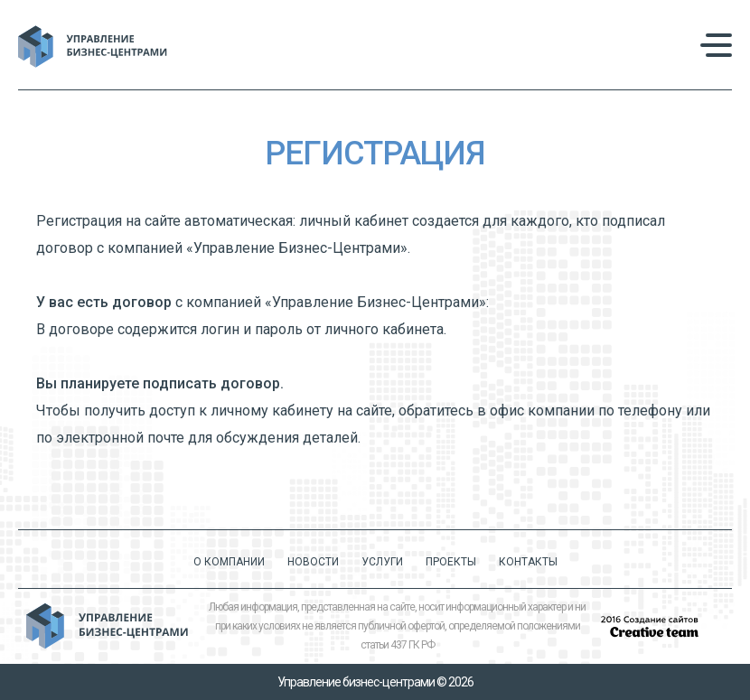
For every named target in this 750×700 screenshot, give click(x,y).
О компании (229, 562)
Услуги (382, 562)
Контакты (528, 562)
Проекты (451, 562)
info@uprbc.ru (565, 63)
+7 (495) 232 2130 (580, 47)
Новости (313, 562)
